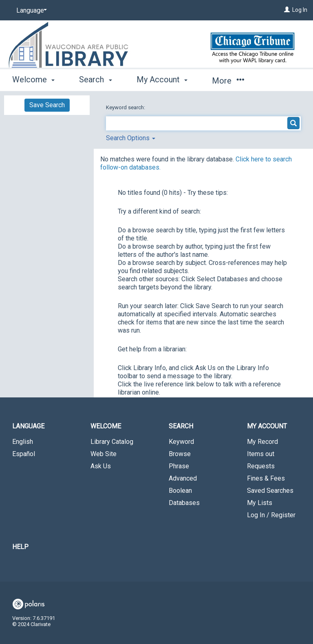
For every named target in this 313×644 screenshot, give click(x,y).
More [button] (228, 81)
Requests (261, 466)
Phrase (179, 466)
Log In (300, 10)
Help (20, 547)
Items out (261, 454)
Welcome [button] (33, 79)
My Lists (260, 503)
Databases (184, 503)
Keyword (181, 442)
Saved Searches (270, 491)
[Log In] (287, 10)
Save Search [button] (47, 105)
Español (24, 454)
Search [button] (95, 79)
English (23, 442)
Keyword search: (126, 107)
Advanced (183, 478)
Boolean (180, 491)
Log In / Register (271, 515)
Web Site (104, 454)
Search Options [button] (131, 138)
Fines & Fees (266, 478)
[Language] (30, 11)
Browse (180, 454)
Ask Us (101, 466)
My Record (262, 442)
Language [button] (28, 426)
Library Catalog (112, 442)
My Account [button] (162, 79)
